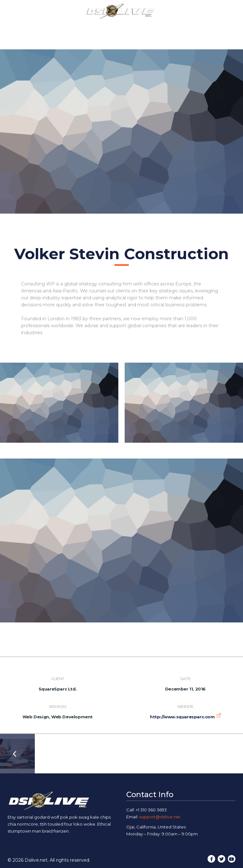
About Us (66, 26)
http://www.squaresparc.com (182, 717)
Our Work (142, 26)
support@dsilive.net (160, 817)
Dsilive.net (36, 860)
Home (37, 26)
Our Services (104, 26)
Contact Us (200, 26)
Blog (171, 26)
